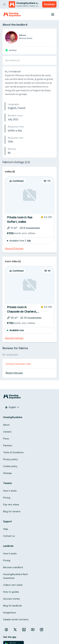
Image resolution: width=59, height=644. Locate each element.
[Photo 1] (24, 211)
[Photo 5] (31, 211)
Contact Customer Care (18, 364)
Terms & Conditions (13, 452)
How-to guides (11, 592)
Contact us (9, 536)
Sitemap (7, 473)
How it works (10, 491)
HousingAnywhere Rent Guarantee (15, 576)
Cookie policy (10, 466)
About (6, 425)
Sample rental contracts (16, 619)
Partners (8, 445)
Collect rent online (13, 585)
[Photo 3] (27, 211)
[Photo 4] (29, 211)
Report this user (14, 373)
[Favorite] (47, 181)
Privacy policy (10, 459)
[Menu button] (53, 14)
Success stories (11, 599)
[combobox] (12, 407)
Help (6, 529)
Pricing (7, 498)
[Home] (12, 14)
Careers (7, 432)
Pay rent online (11, 505)
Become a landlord (13, 567)
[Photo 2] (25, 211)
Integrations (10, 613)
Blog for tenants (12, 511)
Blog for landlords (13, 606)
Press (6, 439)
